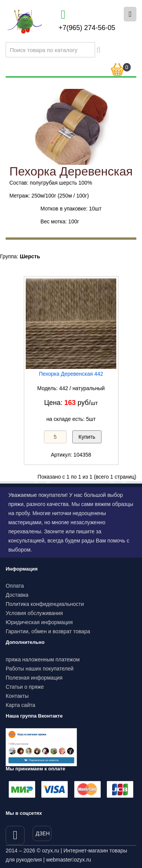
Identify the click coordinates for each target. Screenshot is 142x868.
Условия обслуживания (34, 613)
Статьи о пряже (25, 687)
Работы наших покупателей (40, 669)
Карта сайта (20, 705)
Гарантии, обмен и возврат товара (48, 631)
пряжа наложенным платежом (43, 659)
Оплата (15, 586)
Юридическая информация (39, 622)
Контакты (17, 696)
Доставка (17, 595)
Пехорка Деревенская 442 (71, 374)
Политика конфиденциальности (45, 604)
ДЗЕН (43, 833)
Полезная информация (34, 678)
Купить (87, 437)
